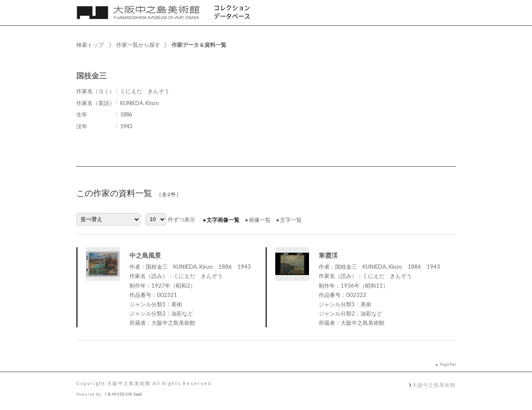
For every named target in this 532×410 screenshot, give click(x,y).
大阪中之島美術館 (434, 385)
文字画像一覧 (223, 220)
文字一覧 (291, 220)
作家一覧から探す (138, 45)
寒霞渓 (328, 255)
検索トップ (90, 45)
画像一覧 (260, 220)
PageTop (448, 364)
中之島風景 (145, 255)
